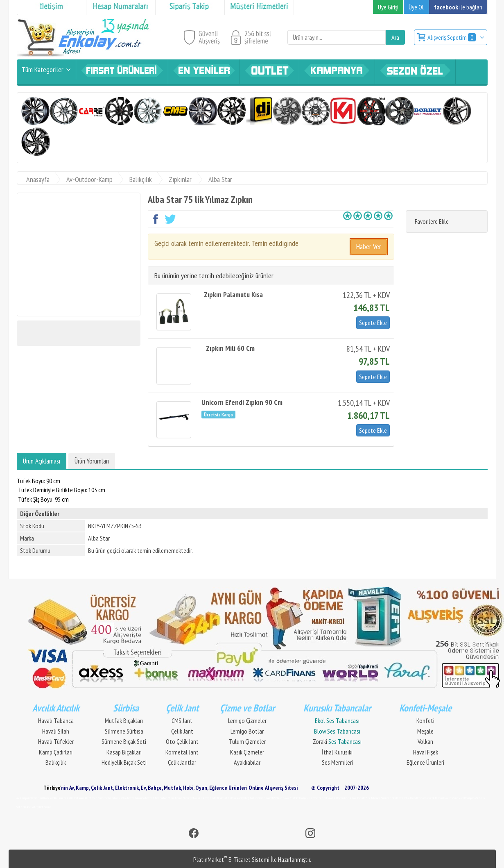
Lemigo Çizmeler (247, 720)
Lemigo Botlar (247, 731)
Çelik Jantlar (182, 762)
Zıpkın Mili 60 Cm (230, 348)
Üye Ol (416, 7)
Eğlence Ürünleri (425, 762)
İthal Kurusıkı (337, 752)
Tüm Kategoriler (43, 69)
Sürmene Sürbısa (124, 731)
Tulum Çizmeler (247, 741)
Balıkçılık (56, 762)
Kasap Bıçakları (124, 752)
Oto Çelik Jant (182, 741)
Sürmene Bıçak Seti (124, 741)
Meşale (425, 731)
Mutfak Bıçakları (124, 720)
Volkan (425, 741)
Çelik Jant (182, 731)
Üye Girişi (388, 7)
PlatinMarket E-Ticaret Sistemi (231, 859)
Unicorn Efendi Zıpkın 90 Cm (242, 402)
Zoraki (337, 741)
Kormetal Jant (182, 752)
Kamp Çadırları (56, 752)
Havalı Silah (56, 731)
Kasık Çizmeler (247, 752)
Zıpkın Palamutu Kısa (233, 294)
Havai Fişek (426, 752)
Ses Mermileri (337, 762)
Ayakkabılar (247, 762)
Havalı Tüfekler (56, 741)
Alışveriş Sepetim (452, 37)
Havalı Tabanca (56, 720)
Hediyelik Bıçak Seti (124, 762)
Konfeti (425, 720)
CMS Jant (182, 720)
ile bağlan (458, 7)
